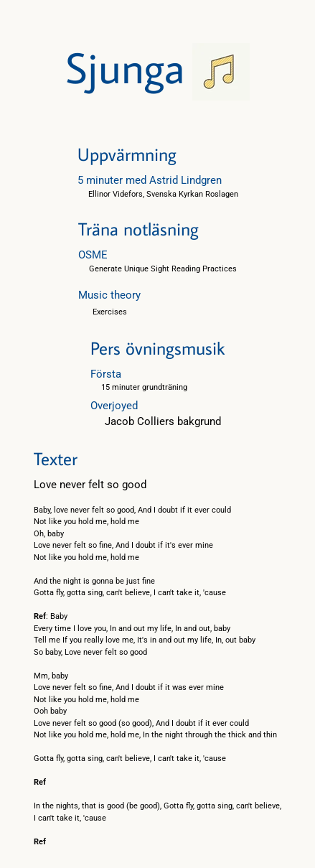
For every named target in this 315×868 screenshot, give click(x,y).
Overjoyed (114, 406)
